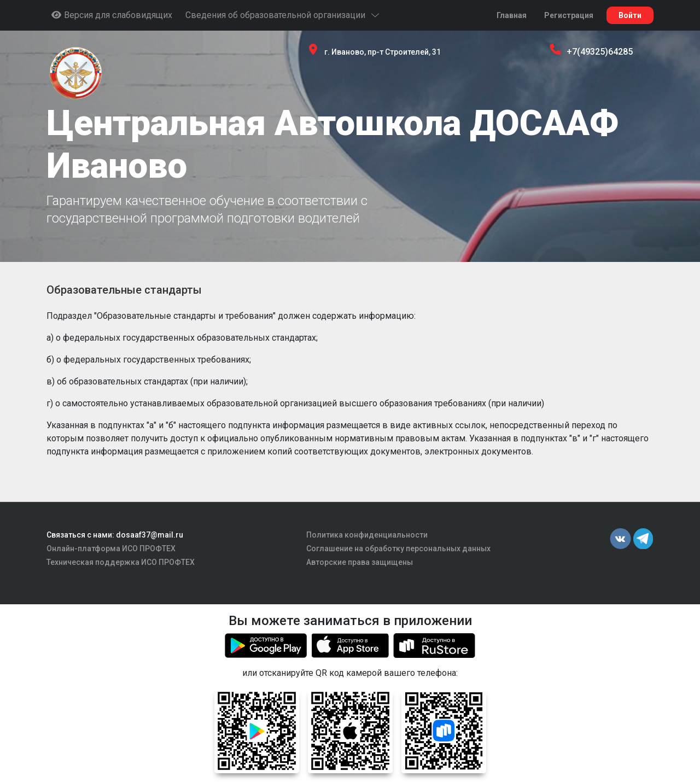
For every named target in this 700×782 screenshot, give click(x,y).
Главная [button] (512, 15)
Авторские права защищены (360, 562)
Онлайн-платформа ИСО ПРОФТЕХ (111, 548)
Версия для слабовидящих (112, 15)
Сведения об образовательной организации (283, 15)
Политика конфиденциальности (367, 535)
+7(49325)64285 (600, 52)
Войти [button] (630, 15)
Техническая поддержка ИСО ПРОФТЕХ (121, 562)
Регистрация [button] (569, 15)
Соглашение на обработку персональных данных (398, 548)
